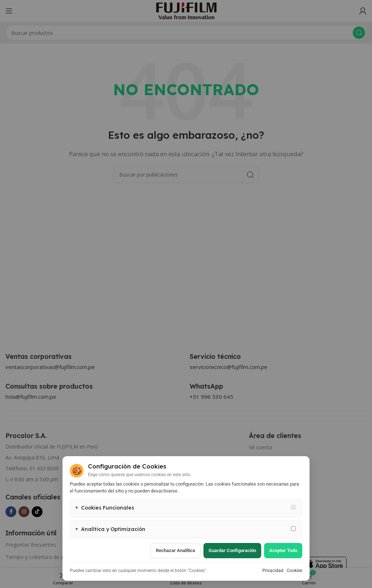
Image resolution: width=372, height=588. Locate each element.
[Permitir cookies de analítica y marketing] (293, 529)
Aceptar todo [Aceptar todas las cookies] (283, 550)
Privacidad (273, 571)
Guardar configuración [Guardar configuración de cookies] (232, 550)
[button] (186, 508)
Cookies (294, 571)
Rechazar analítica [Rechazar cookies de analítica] (175, 550)
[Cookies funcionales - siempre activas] (293, 507)
